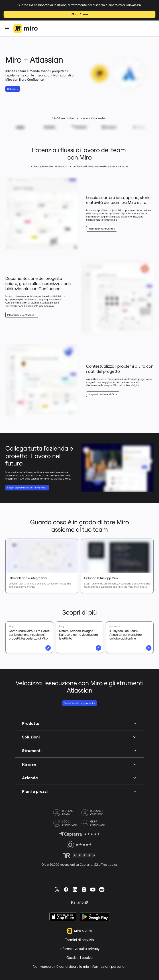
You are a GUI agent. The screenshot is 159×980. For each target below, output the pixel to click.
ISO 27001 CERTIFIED (97, 813)
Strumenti (79, 751)
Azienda (79, 778)
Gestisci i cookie (79, 958)
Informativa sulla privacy (79, 949)
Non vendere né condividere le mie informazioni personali (79, 967)
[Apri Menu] (7, 29)
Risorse (79, 764)
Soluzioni (79, 737)
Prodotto (79, 723)
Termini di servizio (79, 940)
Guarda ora (79, 14)
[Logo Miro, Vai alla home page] (25, 29)
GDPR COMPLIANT (98, 823)
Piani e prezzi (79, 791)
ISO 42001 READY (68, 813)
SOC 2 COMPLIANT (70, 823)
